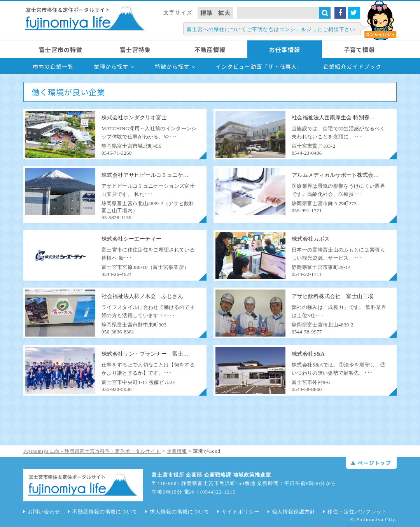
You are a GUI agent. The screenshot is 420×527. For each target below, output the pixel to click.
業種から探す (114, 66)
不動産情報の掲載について (103, 512)
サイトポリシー (239, 512)
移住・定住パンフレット (355, 512)
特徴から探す (175, 66)
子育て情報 (359, 50)
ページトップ (371, 463)
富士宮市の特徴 (61, 50)
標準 (206, 13)
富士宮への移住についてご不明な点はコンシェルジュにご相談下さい (271, 29)
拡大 (224, 13)
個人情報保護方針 (291, 512)
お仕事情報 (285, 50)
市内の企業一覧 (53, 66)
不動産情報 (210, 50)
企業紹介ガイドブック (352, 66)
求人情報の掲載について (178, 512)
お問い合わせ (42, 512)
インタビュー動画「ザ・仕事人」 (259, 66)
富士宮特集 (135, 50)
